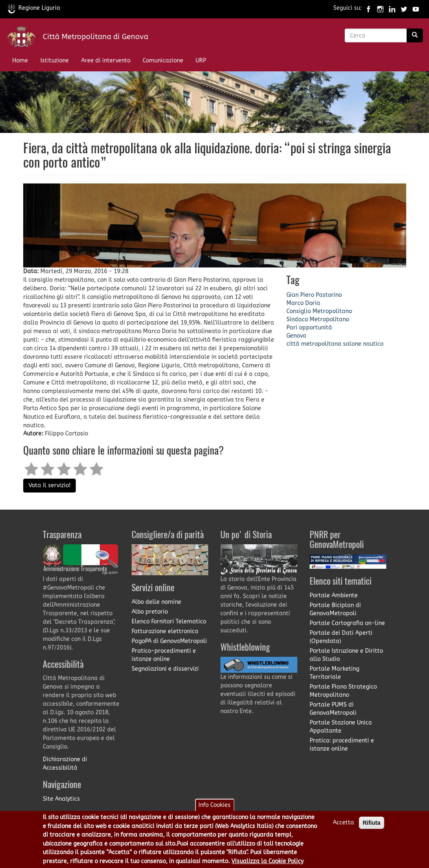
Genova (296, 336)
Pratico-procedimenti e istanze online (164, 655)
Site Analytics (61, 799)
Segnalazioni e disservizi (165, 669)
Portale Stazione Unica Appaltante (341, 727)
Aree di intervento (106, 61)
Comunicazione (163, 61)
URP (201, 61)
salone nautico (363, 344)
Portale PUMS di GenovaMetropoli (333, 709)
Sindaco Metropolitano (318, 319)
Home (20, 61)
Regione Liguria (34, 8)
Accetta (343, 827)
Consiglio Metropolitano (319, 311)
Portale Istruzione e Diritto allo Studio (346, 655)
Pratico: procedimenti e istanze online (342, 745)
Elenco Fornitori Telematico (169, 622)
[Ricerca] (415, 35)
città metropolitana (314, 344)
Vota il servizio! (49, 485)
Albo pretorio (150, 612)
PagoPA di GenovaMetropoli (169, 641)
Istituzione (55, 61)
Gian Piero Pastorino (314, 295)
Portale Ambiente (334, 595)
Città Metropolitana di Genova (96, 37)
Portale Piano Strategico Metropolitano (343, 691)
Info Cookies (214, 809)
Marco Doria (303, 303)
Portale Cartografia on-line (347, 623)
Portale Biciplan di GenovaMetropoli (335, 609)
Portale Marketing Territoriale (334, 673)
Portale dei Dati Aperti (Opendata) (341, 637)
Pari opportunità (309, 328)
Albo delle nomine (156, 602)
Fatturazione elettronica (165, 631)
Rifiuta (372, 827)
